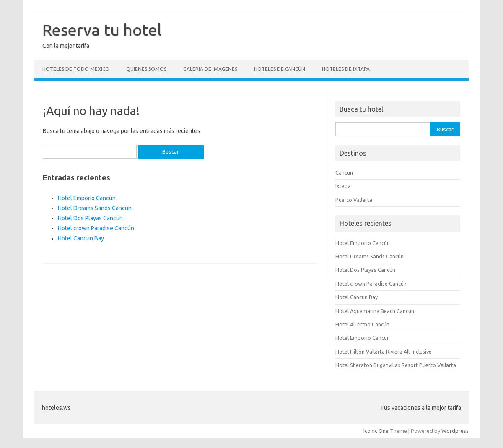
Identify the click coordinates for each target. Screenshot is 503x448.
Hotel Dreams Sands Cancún (95, 208)
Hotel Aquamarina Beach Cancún (375, 311)
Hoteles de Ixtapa (346, 69)
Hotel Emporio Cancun (363, 338)
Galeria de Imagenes (210, 69)
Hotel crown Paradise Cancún (96, 228)
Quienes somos (146, 69)
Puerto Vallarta (354, 200)
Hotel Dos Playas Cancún (90, 218)
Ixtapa (343, 186)
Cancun (344, 172)
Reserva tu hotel (102, 30)
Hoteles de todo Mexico (76, 69)
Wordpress (455, 431)
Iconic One (376, 431)
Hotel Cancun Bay (81, 238)
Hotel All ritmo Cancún (362, 324)
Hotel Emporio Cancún (87, 198)
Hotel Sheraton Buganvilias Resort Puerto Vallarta (396, 365)
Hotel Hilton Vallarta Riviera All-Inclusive (384, 352)
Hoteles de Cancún (280, 69)
